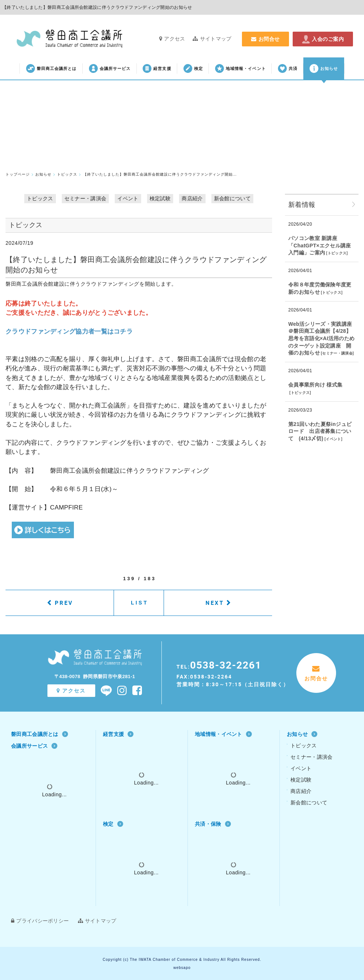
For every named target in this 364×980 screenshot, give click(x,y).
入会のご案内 (323, 39)
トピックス (40, 198)
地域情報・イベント (240, 68)
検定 (193, 68)
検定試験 (160, 198)
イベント (128, 198)
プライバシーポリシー (40, 921)
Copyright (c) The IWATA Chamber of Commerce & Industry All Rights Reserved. (182, 960)
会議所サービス (110, 68)
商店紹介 (192, 198)
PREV (64, 603)
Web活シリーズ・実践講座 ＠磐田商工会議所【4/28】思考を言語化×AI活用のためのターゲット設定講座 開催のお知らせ (321, 338)
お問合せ (265, 39)
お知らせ (324, 68)
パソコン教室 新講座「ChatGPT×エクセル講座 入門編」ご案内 (320, 245)
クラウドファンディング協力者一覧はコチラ (69, 332)
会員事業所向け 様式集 (315, 385)
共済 (288, 68)
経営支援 (157, 68)
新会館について (232, 198)
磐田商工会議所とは (51, 68)
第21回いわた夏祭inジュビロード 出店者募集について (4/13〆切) (320, 431)
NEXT (215, 603)
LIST (140, 603)
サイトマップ (212, 39)
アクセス (172, 39)
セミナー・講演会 (85, 198)
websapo (182, 968)
